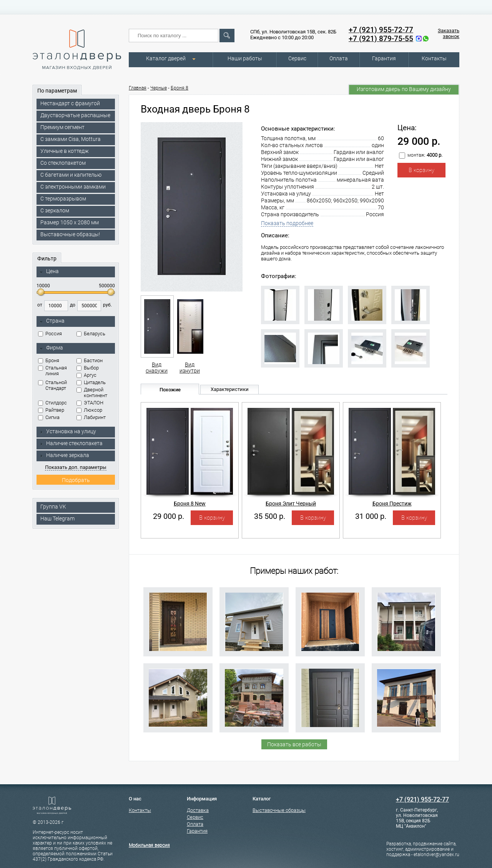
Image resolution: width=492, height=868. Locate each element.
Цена (49, 272)
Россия (50, 334)
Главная (138, 88)
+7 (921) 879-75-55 (381, 39)
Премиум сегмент (62, 127)
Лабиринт (91, 417)
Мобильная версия (149, 845)
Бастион (90, 360)
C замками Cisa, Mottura (71, 139)
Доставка (198, 810)
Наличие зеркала (64, 455)
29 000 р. (169, 516)
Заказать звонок (449, 33)
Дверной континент (92, 393)
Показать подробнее (287, 223)
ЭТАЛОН (90, 403)
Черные (159, 88)
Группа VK (53, 507)
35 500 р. (270, 516)
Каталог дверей (166, 58)
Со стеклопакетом (63, 163)
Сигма (49, 417)
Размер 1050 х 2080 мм (70, 222)
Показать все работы (294, 744)
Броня (49, 360)
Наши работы (245, 58)
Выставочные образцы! (70, 234)
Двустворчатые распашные (75, 115)
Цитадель (91, 382)
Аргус (86, 375)
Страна (52, 321)
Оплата (339, 58)
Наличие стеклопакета (71, 443)
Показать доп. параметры (76, 467)
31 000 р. (371, 516)
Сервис (297, 58)
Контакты (434, 58)
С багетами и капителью (71, 175)
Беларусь (91, 334)
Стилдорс (52, 403)
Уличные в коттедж (65, 151)
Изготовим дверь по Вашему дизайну (404, 89)
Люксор (89, 410)
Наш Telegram (57, 518)
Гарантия (384, 58)
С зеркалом (55, 210)
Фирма (51, 348)
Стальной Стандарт (52, 385)
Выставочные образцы (279, 810)
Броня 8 (180, 88)
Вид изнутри (190, 335)
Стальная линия (52, 371)
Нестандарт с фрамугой (70, 103)
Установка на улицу (68, 431)
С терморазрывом (63, 199)
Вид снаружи (157, 335)
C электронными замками (73, 187)
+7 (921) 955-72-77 (381, 30)
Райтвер (51, 410)
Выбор (88, 368)
